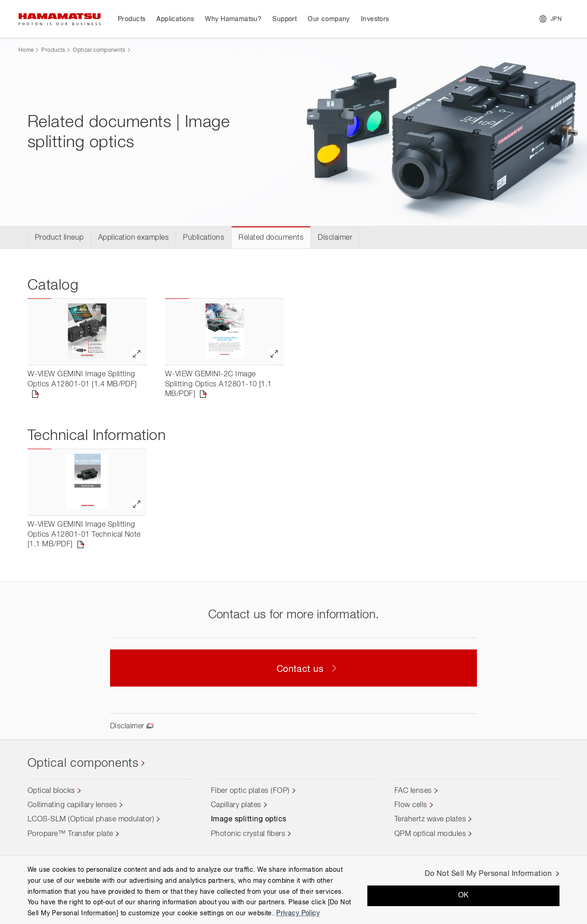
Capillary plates (236, 805)
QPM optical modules (430, 834)
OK (464, 896)
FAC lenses (413, 791)
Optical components (99, 50)
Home (26, 50)
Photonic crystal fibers (248, 834)
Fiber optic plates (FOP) (250, 791)
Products (53, 50)
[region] (293, 890)
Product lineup (59, 238)
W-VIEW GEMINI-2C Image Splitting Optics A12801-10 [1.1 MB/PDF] (219, 384)
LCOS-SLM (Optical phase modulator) (91, 819)
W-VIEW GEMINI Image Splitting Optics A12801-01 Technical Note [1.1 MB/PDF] (84, 535)
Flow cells (411, 805)
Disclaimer (335, 238)
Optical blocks (51, 791)
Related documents (271, 238)
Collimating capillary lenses (72, 805)
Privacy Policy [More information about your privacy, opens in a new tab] (298, 913)
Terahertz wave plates (430, 819)
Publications (204, 238)
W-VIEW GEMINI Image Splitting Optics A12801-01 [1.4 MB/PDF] (82, 379)
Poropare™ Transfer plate (70, 834)
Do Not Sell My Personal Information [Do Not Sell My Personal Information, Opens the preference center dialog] (488, 874)
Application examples (134, 238)
